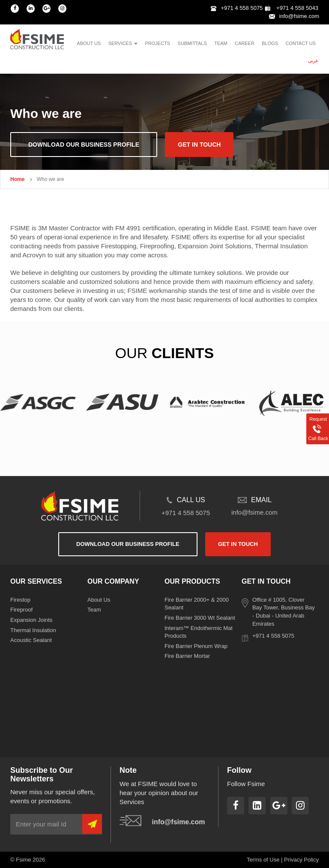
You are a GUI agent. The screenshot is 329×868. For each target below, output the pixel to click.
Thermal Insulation (33, 630)
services (123, 43)
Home (17, 179)
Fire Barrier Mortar (187, 656)
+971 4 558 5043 (292, 8)
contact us (301, 43)
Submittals (192, 43)
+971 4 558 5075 (237, 8)
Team (94, 610)
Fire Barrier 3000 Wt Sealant (200, 618)
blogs (270, 43)
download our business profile (84, 145)
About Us (99, 600)
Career (245, 43)
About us (89, 43)
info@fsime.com (294, 16)
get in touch (199, 145)
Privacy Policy (301, 860)
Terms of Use (263, 860)
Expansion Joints (31, 620)
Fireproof (21, 610)
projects (158, 43)
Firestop (20, 600)
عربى (313, 60)
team (221, 43)
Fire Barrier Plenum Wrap (196, 646)
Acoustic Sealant (31, 640)
